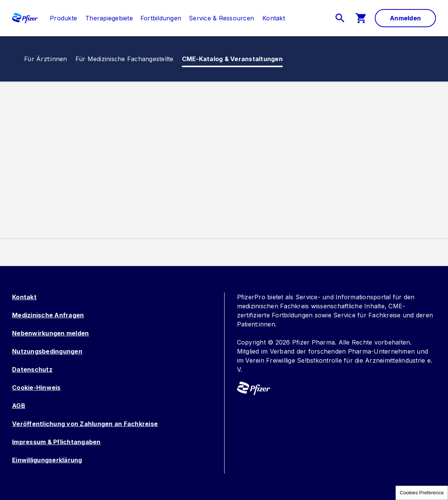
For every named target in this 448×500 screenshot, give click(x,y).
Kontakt (24, 297)
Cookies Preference (422, 493)
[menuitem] (60, 18)
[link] (63, 18)
